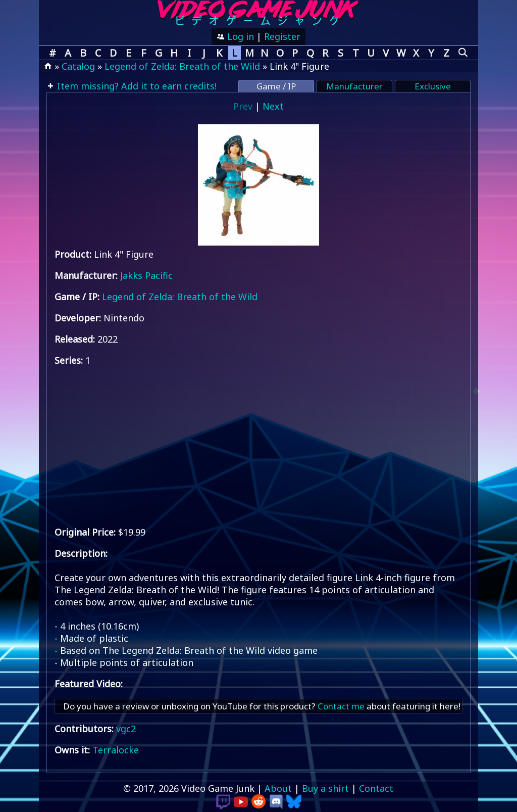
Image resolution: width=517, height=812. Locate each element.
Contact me (341, 706)
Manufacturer (354, 86)
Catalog (78, 66)
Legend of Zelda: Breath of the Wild (182, 66)
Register (282, 36)
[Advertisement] (258, 446)
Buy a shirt (325, 788)
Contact (376, 788)
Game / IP (276, 86)
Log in (239, 36)
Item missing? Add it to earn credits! (136, 86)
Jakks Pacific (146, 275)
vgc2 (126, 729)
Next (273, 106)
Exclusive (433, 86)
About (278, 788)
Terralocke (116, 750)
